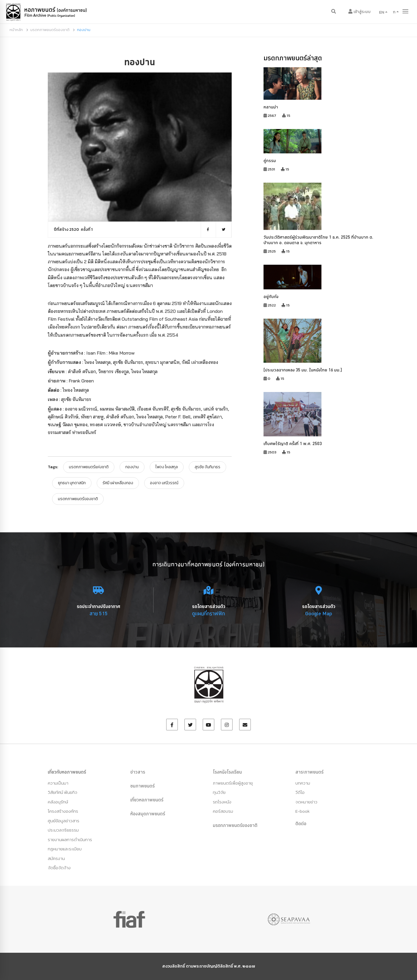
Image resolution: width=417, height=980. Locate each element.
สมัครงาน (56, 858)
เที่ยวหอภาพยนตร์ (147, 800)
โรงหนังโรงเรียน (227, 772)
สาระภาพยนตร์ (309, 772)
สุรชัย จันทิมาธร (207, 467)
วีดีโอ (300, 792)
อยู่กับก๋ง (271, 296)
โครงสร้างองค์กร (63, 811)
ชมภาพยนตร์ (142, 786)
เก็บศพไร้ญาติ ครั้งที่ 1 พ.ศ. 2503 (293, 443)
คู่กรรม (270, 160)
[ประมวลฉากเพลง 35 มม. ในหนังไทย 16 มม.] (303, 370)
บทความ (303, 783)
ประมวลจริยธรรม (63, 830)
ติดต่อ (301, 823)
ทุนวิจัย (219, 792)
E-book (302, 811)
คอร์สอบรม (223, 811)
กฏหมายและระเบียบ (65, 849)
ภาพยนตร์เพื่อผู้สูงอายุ (233, 783)
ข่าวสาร (138, 772)
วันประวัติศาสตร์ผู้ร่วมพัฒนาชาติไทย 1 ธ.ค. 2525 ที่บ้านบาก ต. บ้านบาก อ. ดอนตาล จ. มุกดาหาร (318, 240)
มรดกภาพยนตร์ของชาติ (50, 30)
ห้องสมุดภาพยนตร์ (148, 814)
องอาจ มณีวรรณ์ (164, 483)
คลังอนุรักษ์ (58, 802)
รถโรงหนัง (222, 802)
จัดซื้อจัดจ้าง (59, 868)
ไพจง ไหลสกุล (167, 467)
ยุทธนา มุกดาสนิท (72, 483)
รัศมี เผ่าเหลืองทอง (118, 483)
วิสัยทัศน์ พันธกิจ (63, 792)
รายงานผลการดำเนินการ (70, 840)
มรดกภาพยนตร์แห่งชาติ (89, 467)
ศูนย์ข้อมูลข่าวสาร (64, 821)
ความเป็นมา (58, 783)
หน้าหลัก (16, 30)
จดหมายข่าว (306, 802)
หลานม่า (271, 107)
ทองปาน (132, 467)
